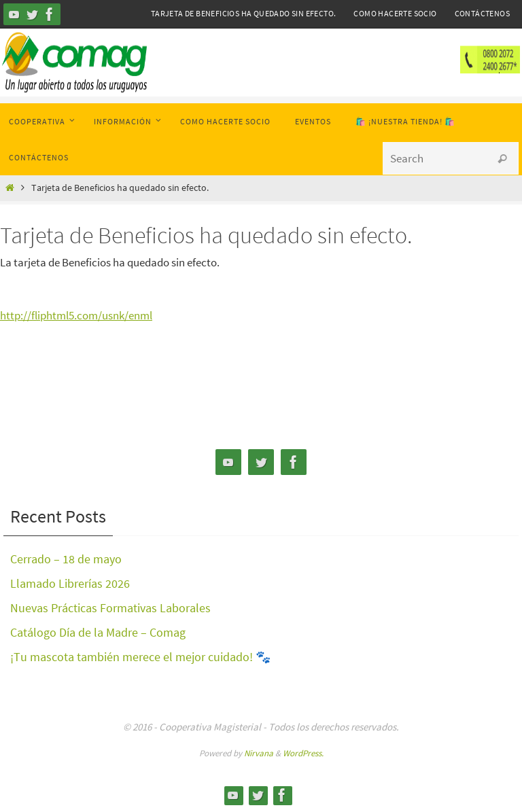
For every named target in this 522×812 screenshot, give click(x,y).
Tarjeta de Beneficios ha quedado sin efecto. (244, 13)
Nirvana (259, 753)
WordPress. (303, 753)
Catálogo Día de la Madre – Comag (98, 632)
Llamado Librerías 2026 (70, 583)
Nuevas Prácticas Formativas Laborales (110, 608)
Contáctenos (482, 13)
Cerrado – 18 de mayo (66, 559)
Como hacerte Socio (395, 13)
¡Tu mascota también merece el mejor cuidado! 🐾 (140, 657)
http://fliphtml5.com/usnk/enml (76, 315)
